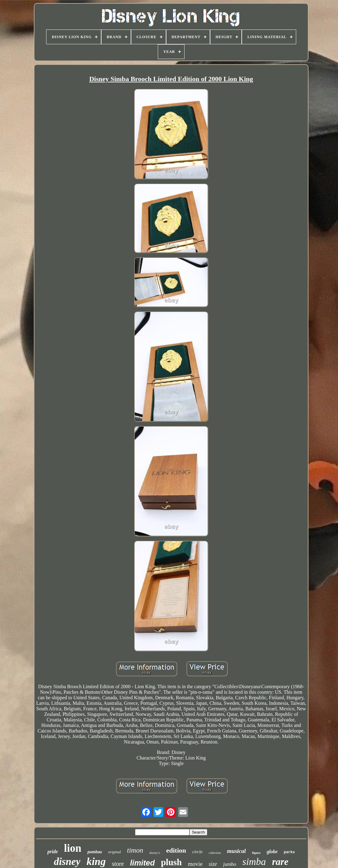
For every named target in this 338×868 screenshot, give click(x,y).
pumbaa (95, 852)
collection (215, 853)
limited (143, 863)
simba (254, 862)
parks (289, 852)
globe (272, 852)
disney (67, 862)
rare (280, 862)
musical (236, 851)
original (114, 852)
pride (53, 852)
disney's (155, 853)
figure (256, 853)
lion (73, 848)
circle (197, 852)
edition (176, 850)
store (118, 864)
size (213, 864)
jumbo (230, 864)
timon (135, 850)
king (96, 861)
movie (195, 864)
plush (171, 862)
